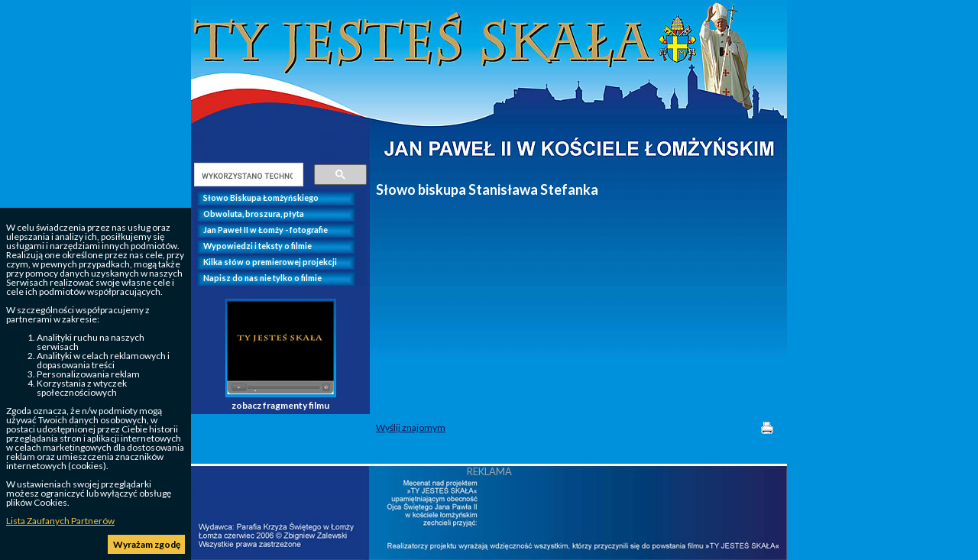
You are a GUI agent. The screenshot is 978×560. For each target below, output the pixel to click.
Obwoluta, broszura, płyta (254, 214)
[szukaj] (247, 176)
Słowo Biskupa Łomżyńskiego (261, 197)
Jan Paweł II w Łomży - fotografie (266, 230)
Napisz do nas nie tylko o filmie (262, 278)
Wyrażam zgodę (147, 544)
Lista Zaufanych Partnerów (60, 521)
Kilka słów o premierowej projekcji (270, 262)
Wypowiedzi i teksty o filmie (257, 246)
